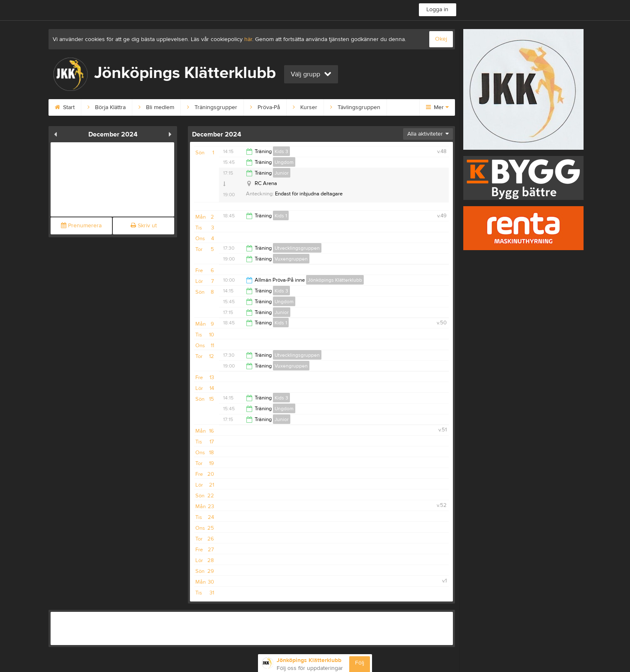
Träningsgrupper (212, 107)
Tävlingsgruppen (355, 107)
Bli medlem (156, 107)
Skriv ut (144, 226)
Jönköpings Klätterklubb (335, 280)
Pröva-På (265, 107)
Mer (437, 107)
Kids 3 (281, 151)
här (248, 39)
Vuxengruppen (291, 259)
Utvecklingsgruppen (297, 248)
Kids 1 (281, 216)
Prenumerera (81, 226)
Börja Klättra (107, 107)
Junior (282, 173)
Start (65, 107)
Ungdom (284, 162)
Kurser (305, 107)
